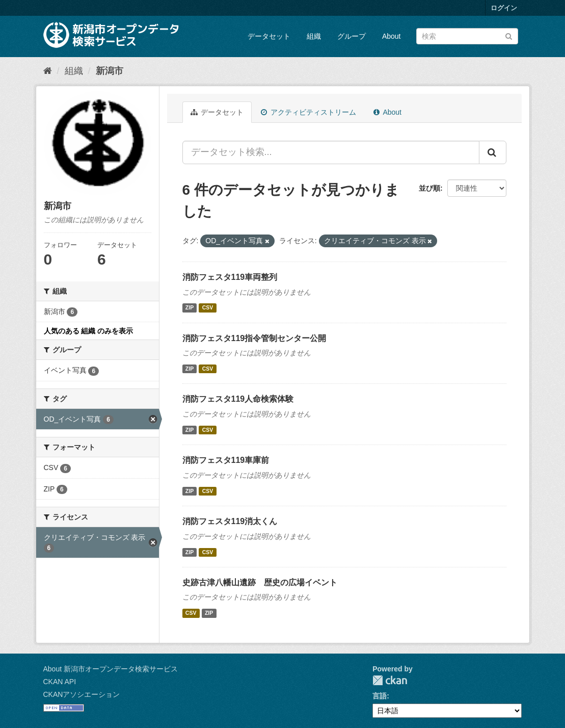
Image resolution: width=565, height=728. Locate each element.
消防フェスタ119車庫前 (226, 460)
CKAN (390, 680)
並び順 (429, 188)
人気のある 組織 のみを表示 (89, 331)
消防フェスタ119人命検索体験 (238, 399)
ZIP (190, 308)
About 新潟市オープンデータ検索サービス (111, 669)
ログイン (504, 8)
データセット (269, 36)
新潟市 (110, 71)
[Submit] (509, 35)
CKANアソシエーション (82, 694)
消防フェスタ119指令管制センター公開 (254, 338)
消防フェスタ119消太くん (230, 521)
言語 (380, 696)
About (392, 36)
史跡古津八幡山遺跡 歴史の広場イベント (260, 582)
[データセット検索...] (331, 152)
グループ (352, 36)
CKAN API (60, 682)
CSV (208, 308)
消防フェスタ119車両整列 (230, 277)
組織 (314, 36)
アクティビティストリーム (308, 112)
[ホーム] (48, 71)
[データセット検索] (467, 36)
